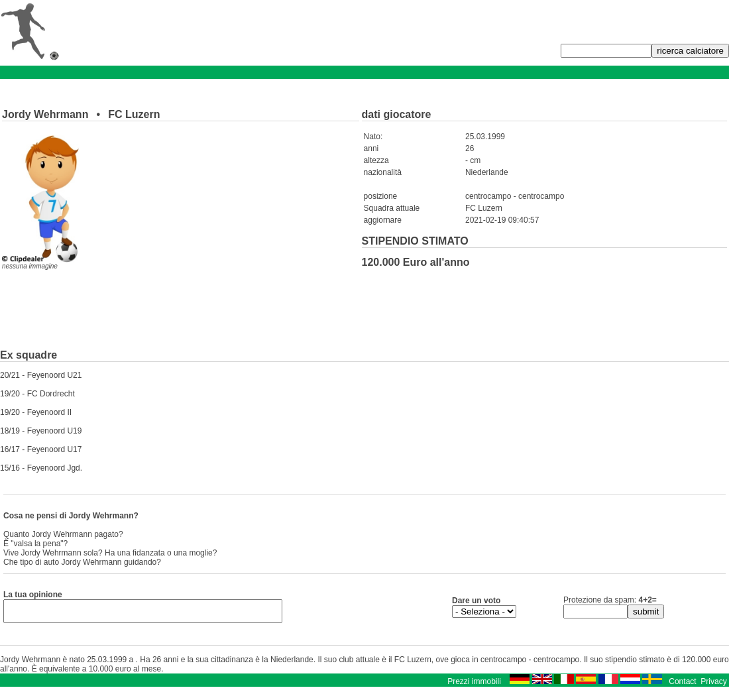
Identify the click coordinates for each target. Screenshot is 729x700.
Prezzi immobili (474, 685)
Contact (682, 685)
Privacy (713, 685)
